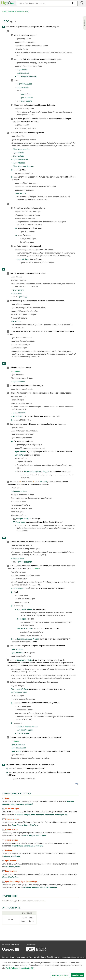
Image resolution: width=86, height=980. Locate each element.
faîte (22, 156)
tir (21, 293)
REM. (22, 475)
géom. (20, 59)
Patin (15, 558)
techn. (16, 80)
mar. (11, 386)
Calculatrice (15, 491)
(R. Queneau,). (28, 115)
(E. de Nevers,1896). (27, 625)
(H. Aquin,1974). (37, 224)
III (4, 364)
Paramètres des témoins (71, 971)
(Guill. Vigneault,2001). (19, 409)
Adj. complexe (15, 482)
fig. (15, 246)
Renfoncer (15, 692)
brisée (25, 70)
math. (16, 59)
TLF (12, 901)
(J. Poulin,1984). (34, 286)
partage (23, 166)
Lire (19, 730)
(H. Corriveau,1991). (18, 328)
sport (15, 177)
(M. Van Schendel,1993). (24, 719)
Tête (12, 321)
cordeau (17, 371)
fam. (16, 119)
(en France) (19, 769)
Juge (17, 193)
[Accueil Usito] (8, 3)
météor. (20, 91)
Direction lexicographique (12, 963)
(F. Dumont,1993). (35, 357)
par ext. (16, 420)
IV (4, 538)
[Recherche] (43, 3)
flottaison (24, 159)
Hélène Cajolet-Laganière (18, 957)
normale (25, 73)
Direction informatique (43, 963)
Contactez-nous (36, 971)
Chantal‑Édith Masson (49, 957)
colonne (36, 569)
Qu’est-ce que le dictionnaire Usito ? (16, 971)
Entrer (20, 727)
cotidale (25, 87)
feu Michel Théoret (64, 965)
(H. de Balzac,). (40, 555)
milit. (11, 566)
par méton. (17, 703)
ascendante (20, 744)
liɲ (11, 22)
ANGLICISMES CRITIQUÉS (16, 794)
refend (23, 381)
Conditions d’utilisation (52, 971)
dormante (21, 413)
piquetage (28, 562)
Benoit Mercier (58, 963)
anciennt (12, 769)
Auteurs (5, 957)
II (4, 269)
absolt (20, 235)
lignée (16, 741)
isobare (27, 94)
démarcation (25, 149)
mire (22, 290)
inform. (37, 482)
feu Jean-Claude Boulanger (34, 965)
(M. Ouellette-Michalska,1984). (65, 146)
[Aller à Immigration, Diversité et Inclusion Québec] (11, 951)
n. (14, 22)
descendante (21, 748)
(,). (43, 200)
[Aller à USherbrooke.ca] (36, 951)
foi (26, 297)
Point (19, 733)
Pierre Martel (34, 957)
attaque (20, 649)
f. (16, 22)
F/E (14, 519)
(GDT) (72, 666)
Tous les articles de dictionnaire (18, 11)
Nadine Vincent (8, 960)
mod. (11, 772)
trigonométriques (30, 76)
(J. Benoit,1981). (65, 256)
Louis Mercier (77, 957)
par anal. (16, 699)
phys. (19, 101)
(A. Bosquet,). (35, 585)
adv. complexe (28, 482)
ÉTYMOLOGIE (10, 896)
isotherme (28, 98)
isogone (29, 101)
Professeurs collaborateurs (13, 965)
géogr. (16, 170)
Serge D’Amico (28, 963)
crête (22, 153)
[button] (82, 3)
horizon (22, 163)
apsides (28, 84)
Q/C (19, 471)
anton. (30, 569)
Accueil (4, 11)
